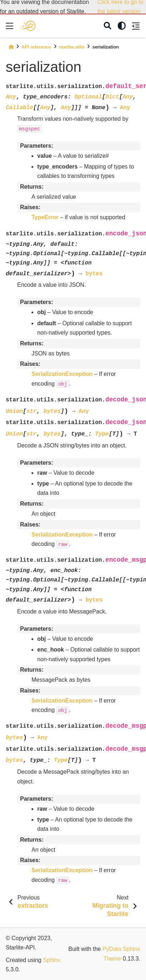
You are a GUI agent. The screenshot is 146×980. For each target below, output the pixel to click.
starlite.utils (72, 47)
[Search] (108, 26)
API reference (36, 47)
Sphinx (52, 960)
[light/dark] (122, 26)
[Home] (11, 47)
